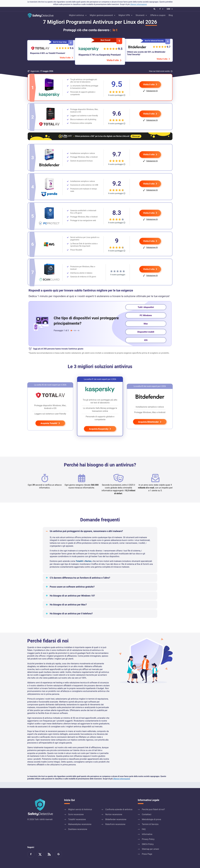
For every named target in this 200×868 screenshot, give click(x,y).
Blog (171, 15)
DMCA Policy (148, 844)
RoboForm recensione (115, 824)
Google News (58, 854)
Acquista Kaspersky (100, 435)
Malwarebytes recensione (80, 824)
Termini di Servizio (150, 824)
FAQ (144, 829)
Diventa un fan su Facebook (31, 854)
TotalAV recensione (77, 819)
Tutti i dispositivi (146, 313)
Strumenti (140, 15)
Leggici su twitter (40, 854)
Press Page (147, 854)
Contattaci (147, 814)
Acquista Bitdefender (150, 428)
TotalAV (79, 567)
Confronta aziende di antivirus (119, 809)
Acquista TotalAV (50, 429)
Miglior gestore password (101, 15)
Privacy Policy (148, 839)
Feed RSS (49, 854)
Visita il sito (66, 58)
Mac (146, 330)
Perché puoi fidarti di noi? (153, 809)
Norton (88, 567)
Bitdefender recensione (116, 819)
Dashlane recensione (78, 829)
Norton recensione (114, 814)
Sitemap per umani (150, 849)
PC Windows (146, 321)
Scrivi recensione (76, 814)
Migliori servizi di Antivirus (80, 809)
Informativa (147, 834)
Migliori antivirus (77, 15)
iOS (146, 346)
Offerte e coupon (158, 15)
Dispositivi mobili (146, 338)
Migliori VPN (124, 15)
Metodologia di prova (151, 819)
